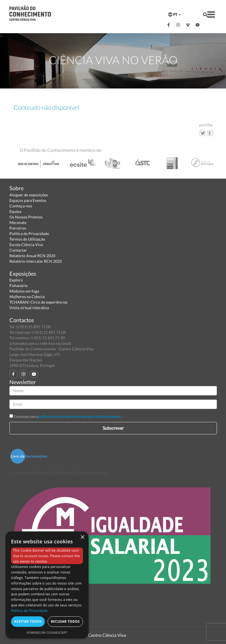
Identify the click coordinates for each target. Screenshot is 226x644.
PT (175, 15)
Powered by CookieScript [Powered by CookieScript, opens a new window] (47, 633)
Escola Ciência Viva (26, 245)
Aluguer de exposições (29, 195)
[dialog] (47, 585)
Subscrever (113, 428)
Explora (16, 280)
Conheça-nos (21, 206)
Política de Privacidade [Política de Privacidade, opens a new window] (29, 611)
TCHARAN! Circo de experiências (38, 302)
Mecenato (18, 222)
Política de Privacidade (29, 234)
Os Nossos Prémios (26, 217)
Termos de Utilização (27, 239)
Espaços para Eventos (28, 200)
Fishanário (19, 286)
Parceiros (18, 228)
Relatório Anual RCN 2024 (32, 256)
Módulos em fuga (24, 291)
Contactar (18, 250)
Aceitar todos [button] (28, 621)
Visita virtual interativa (29, 308)
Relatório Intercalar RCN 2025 (36, 261)
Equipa (15, 211)
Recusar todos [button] (65, 621)
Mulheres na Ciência (27, 297)
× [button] (82, 537)
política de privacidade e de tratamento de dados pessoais (80, 417)
